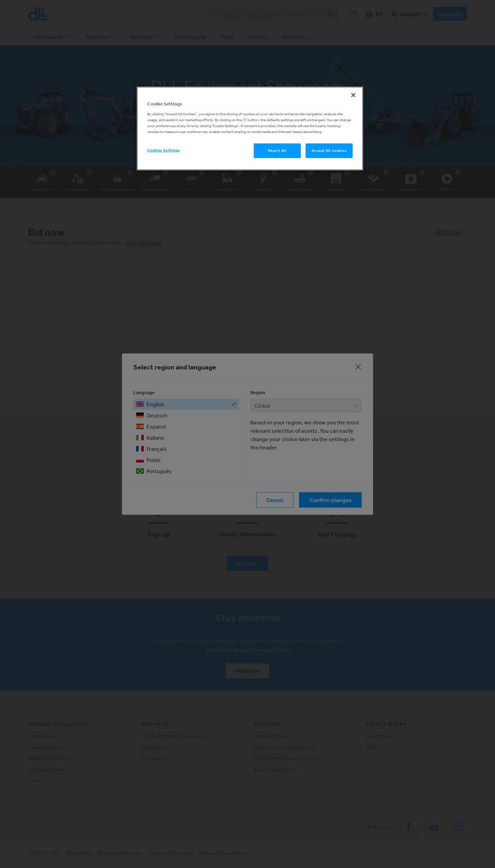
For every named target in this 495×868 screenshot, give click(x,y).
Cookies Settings (163, 150)
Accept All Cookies (329, 150)
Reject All (277, 150)
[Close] (353, 95)
